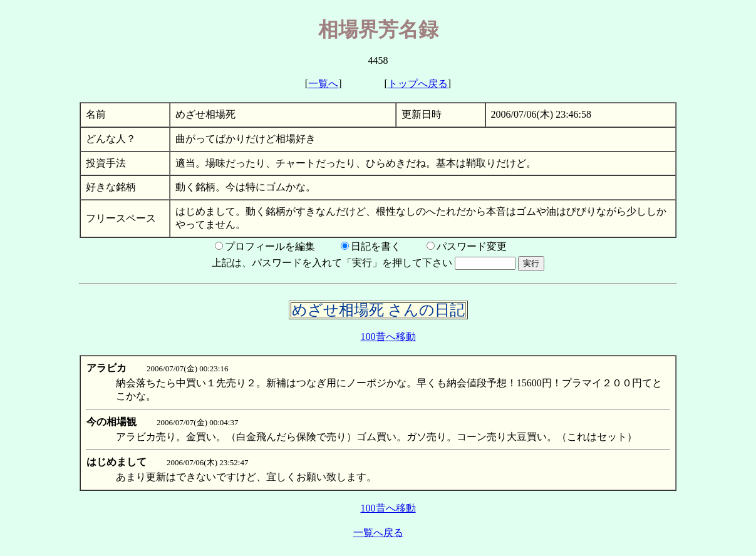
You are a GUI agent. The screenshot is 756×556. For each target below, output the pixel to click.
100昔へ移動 (388, 337)
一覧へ (323, 84)
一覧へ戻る (378, 533)
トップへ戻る (418, 84)
